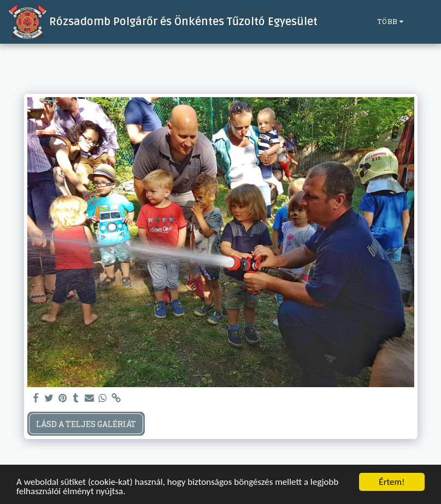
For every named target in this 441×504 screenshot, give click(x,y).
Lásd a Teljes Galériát (86, 424)
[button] (424, 22)
